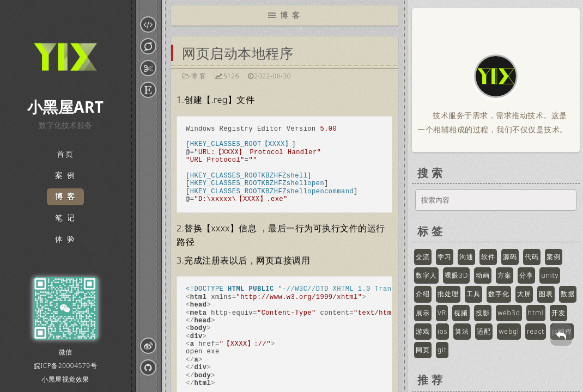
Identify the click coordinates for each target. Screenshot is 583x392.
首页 (65, 154)
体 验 (65, 239)
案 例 (65, 176)
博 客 (65, 197)
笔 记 (65, 218)
